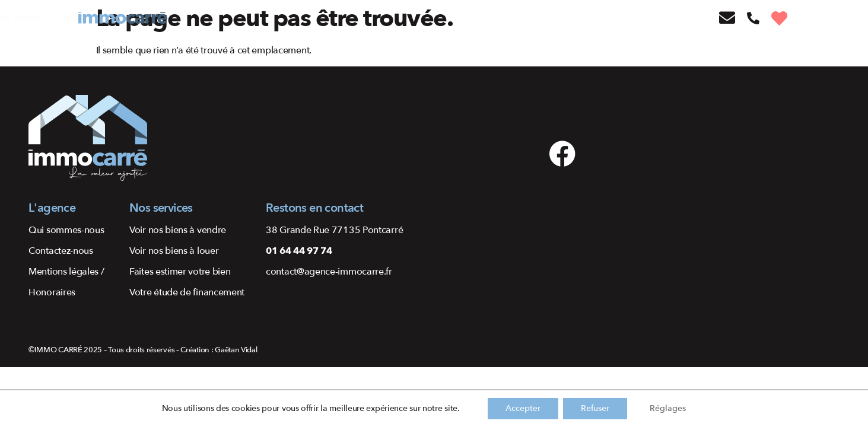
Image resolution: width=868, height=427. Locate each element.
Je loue (279, 18)
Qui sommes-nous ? (458, 18)
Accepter (523, 408)
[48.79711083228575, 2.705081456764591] (738, 209)
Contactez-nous (61, 251)
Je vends (239, 18)
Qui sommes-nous (66, 230)
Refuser (595, 408)
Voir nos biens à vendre (178, 230)
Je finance (388, 18)
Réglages (668, 408)
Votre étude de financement (187, 292)
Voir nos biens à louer (174, 251)
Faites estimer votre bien (180, 272)
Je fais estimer (331, 18)
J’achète (196, 18)
